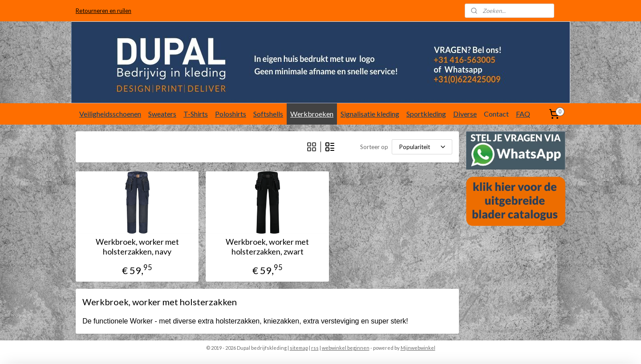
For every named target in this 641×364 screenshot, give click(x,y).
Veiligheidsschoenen (110, 114)
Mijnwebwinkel (418, 348)
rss (315, 348)
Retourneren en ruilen (103, 11)
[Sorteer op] (422, 147)
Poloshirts (231, 114)
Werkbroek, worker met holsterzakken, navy (137, 247)
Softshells (268, 114)
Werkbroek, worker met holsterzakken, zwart (267, 247)
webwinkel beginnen (346, 348)
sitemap (299, 348)
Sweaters (162, 114)
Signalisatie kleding (370, 114)
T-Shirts (196, 114)
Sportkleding (426, 114)
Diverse (465, 114)
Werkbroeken (312, 114)
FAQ (523, 114)
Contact (496, 114)
